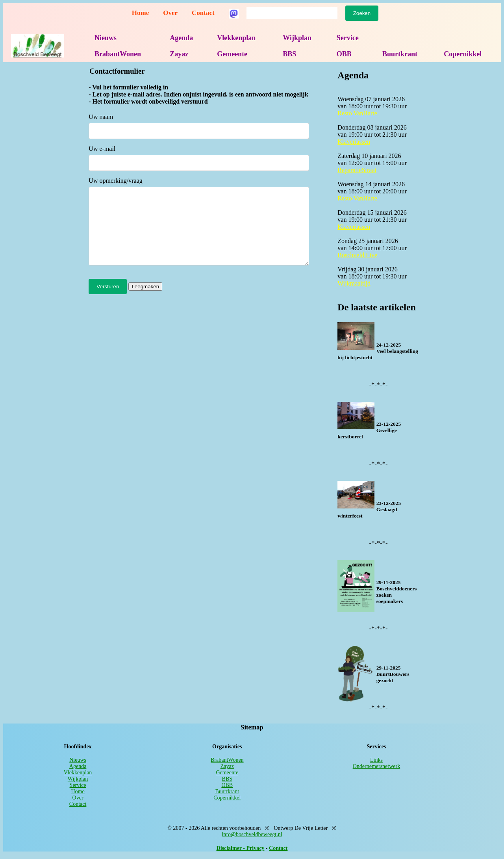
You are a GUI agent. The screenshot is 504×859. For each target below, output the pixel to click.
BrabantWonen (118, 54)
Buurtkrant (400, 54)
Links (376, 760)
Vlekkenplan (236, 38)
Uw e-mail (102, 149)
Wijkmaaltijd (354, 283)
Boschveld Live (357, 255)
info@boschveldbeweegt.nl (252, 834)
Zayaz (179, 54)
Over (170, 13)
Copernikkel (463, 54)
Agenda (181, 38)
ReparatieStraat (357, 170)
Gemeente (232, 54)
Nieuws (106, 38)
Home (140, 13)
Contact (203, 13)
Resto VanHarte (357, 113)
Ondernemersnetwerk (377, 766)
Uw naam (101, 117)
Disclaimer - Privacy (241, 848)
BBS (289, 54)
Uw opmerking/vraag (115, 181)
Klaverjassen (354, 142)
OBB (344, 54)
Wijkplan (297, 38)
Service (348, 38)
